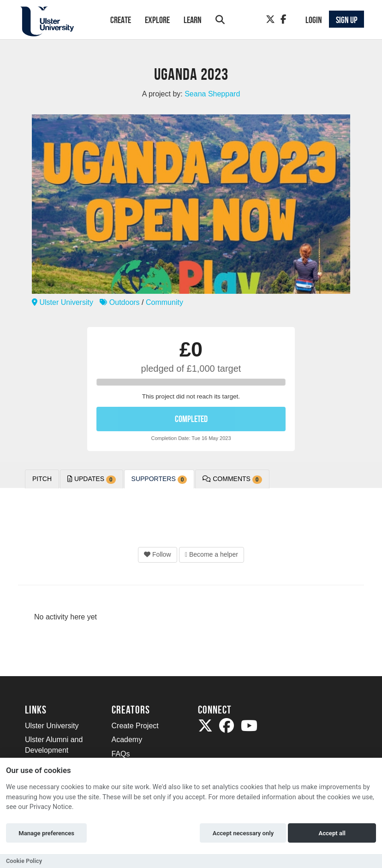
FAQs (121, 754)
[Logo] (56, 21)
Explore (157, 20)
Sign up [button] (347, 20)
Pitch (42, 479)
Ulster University (63, 302)
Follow (157, 554)
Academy (127, 740)
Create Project (135, 726)
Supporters (159, 479)
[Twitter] (270, 19)
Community (164, 302)
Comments (232, 479)
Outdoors (119, 302)
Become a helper (212, 554)
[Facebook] (284, 19)
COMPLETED (191, 419)
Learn (193, 20)
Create (121, 20)
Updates (92, 479)
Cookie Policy (24, 861)
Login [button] (314, 20)
